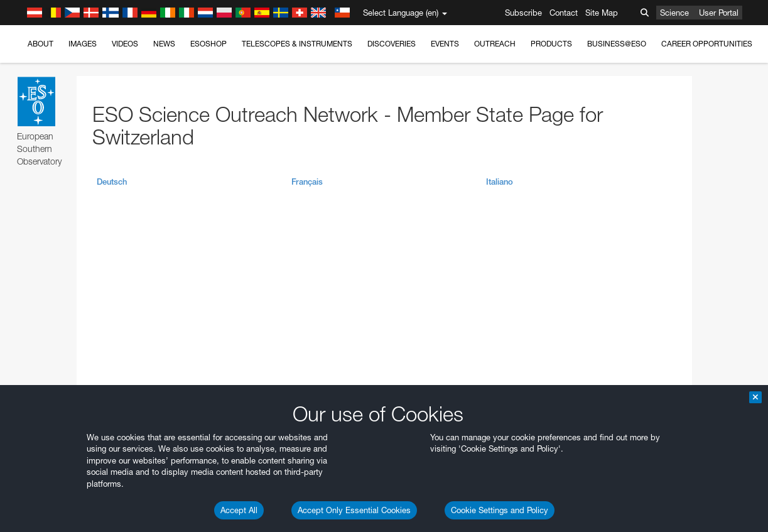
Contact (564, 13)
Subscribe (523, 13)
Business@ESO (617, 44)
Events (445, 44)
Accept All (239, 510)
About (41, 44)
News (164, 44)
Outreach (495, 44)
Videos (125, 44)
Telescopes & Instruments (297, 44)
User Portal (719, 13)
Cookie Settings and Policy (500, 510)
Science (674, 13)
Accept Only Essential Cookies (354, 510)
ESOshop (208, 44)
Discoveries (392, 44)
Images (83, 44)
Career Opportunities (707, 44)
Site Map (602, 13)
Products (551, 44)
